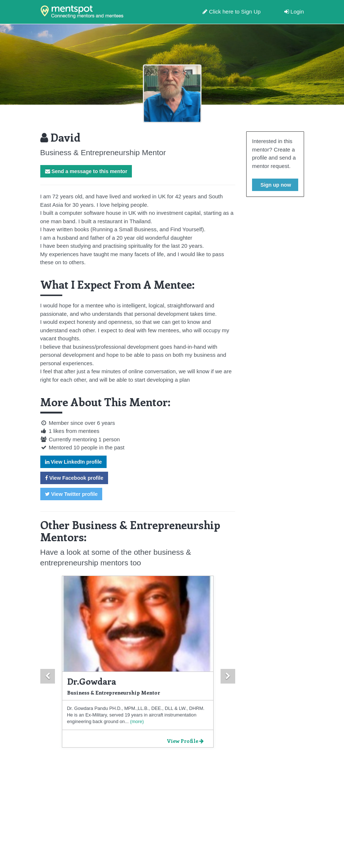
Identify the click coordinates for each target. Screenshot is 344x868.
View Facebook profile (74, 478)
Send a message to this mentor (86, 171)
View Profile (185, 741)
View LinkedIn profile (74, 462)
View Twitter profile (71, 494)
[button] (48, 676)
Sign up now (275, 185)
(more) (136, 721)
